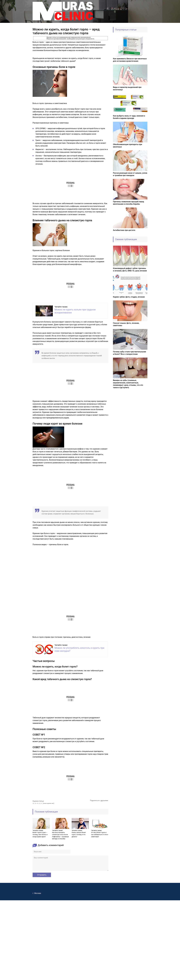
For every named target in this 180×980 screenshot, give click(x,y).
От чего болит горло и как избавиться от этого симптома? (100, 835)
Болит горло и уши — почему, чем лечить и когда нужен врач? (40, 835)
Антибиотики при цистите (124, 230)
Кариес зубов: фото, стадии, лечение (129, 297)
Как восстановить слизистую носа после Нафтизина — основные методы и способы (60, 836)
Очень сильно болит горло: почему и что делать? (79, 835)
